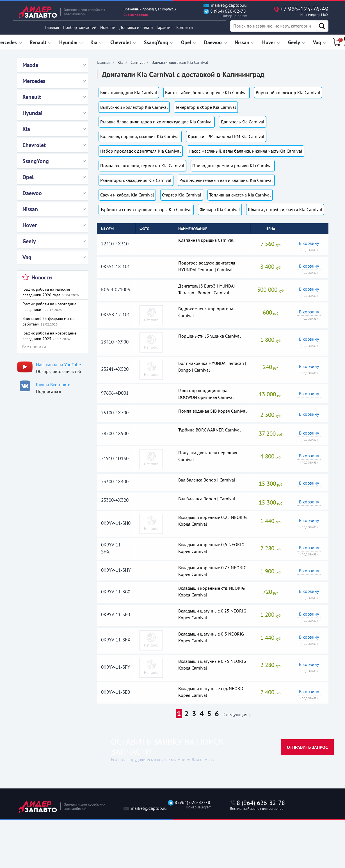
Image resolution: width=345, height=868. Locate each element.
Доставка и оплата (136, 27)
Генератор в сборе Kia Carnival (206, 107)
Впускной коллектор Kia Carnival (288, 92)
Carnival (138, 62)
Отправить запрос (307, 747)
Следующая (235, 715)
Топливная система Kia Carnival (240, 195)
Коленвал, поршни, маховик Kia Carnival (140, 136)
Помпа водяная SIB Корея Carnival (213, 411)
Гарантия (164, 27)
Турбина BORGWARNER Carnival (210, 430)
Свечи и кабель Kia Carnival (127, 195)
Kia (120, 62)
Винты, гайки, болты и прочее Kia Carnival (206, 92)
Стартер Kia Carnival (182, 195)
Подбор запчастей (80, 27)
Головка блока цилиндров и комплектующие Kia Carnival (156, 122)
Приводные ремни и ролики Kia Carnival (233, 166)
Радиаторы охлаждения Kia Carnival (136, 180)
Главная (52, 27)
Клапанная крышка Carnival (206, 240)
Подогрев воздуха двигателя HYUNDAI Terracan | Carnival (207, 266)
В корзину (309, 243)
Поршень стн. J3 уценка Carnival (210, 336)
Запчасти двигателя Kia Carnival (180, 62)
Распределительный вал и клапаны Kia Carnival (226, 180)
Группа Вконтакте (53, 385)
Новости (108, 27)
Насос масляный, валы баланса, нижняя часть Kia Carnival (245, 151)
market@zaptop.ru (225, 5)
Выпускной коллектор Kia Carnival (134, 107)
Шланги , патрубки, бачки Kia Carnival (285, 209)
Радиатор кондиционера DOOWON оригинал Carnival (206, 394)
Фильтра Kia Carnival (220, 209)
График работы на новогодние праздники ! (49, 307)
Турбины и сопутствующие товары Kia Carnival (146, 209)
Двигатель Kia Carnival (243, 122)
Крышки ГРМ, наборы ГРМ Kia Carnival (226, 136)
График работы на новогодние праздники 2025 (49, 336)
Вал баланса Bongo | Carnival (207, 480)
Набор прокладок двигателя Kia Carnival (140, 151)
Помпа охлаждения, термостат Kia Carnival (142, 166)
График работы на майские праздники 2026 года (51, 292)
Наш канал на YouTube (58, 365)
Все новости (34, 347)
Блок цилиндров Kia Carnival (129, 92)
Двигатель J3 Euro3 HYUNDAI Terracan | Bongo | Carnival (207, 289)
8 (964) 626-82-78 (225, 13)
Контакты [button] (185, 27)
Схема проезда (136, 15)
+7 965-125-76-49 (293, 11)
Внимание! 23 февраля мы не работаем (48, 321)
